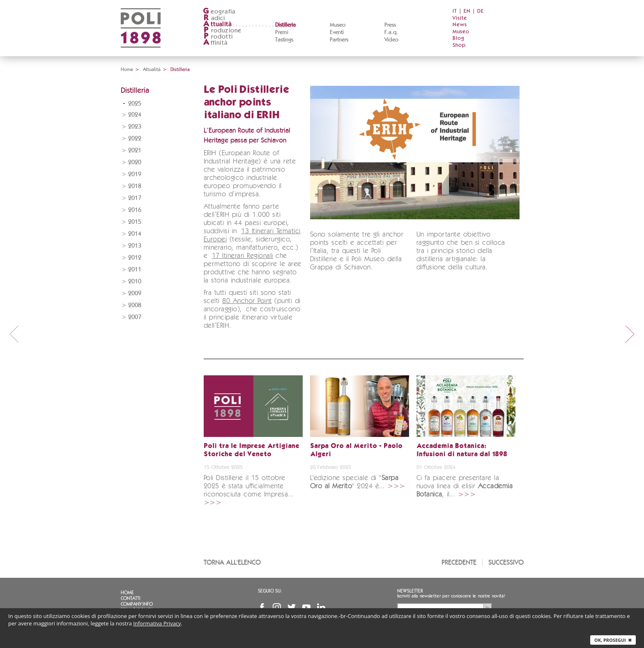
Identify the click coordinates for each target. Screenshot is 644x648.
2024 (135, 115)
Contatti (131, 598)
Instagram (277, 607)
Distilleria (285, 25)
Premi (282, 32)
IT (455, 11)
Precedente (459, 562)
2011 (135, 270)
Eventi (337, 32)
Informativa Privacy (157, 623)
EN (467, 11)
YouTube (306, 607)
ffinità (215, 43)
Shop (459, 45)
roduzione (222, 31)
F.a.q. (391, 32)
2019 (135, 174)
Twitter (292, 607)
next (630, 334)
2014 (135, 234)
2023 (135, 127)
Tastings (284, 40)
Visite (460, 18)
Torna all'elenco (232, 562)
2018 (135, 186)
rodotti (218, 37)
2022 (135, 139)
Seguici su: (270, 591)
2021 (135, 151)
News (460, 25)
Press (390, 25)
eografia (219, 12)
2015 (135, 222)
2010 (135, 281)
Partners (339, 40)
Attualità (152, 69)
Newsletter (410, 591)
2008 (135, 305)
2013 (135, 246)
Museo (338, 25)
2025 (135, 104)
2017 (135, 198)
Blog (459, 38)
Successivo (506, 562)
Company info (137, 604)
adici (214, 18)
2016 (135, 210)
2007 (135, 317)
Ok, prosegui (613, 640)
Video (391, 40)
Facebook (262, 607)
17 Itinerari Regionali (243, 256)
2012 (135, 258)
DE (481, 11)
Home (127, 69)
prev (14, 334)
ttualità (217, 24)
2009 (135, 293)
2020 (135, 162)
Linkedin (321, 607)
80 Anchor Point (247, 301)
